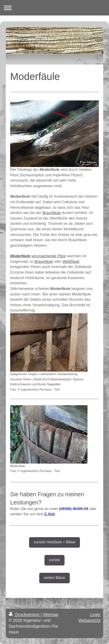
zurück (54, 560)
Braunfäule (52, 213)
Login (95, 615)
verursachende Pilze (49, 256)
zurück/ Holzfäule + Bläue (54, 542)
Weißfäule (71, 261)
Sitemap (51, 615)
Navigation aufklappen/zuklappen (54, 8)
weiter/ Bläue (54, 578)
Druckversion (25, 615)
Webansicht (89, 620)
